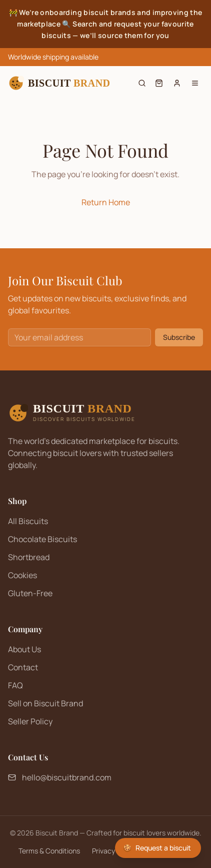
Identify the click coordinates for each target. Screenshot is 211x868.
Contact (23, 667)
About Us (24, 649)
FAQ (15, 685)
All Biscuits (28, 521)
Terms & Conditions (49, 851)
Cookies (22, 575)
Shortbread (29, 557)
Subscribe (179, 337)
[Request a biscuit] (158, 848)
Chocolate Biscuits (42, 539)
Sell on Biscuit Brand (45, 703)
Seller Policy (30, 721)
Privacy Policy (113, 851)
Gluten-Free (30, 593)
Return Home (106, 202)
